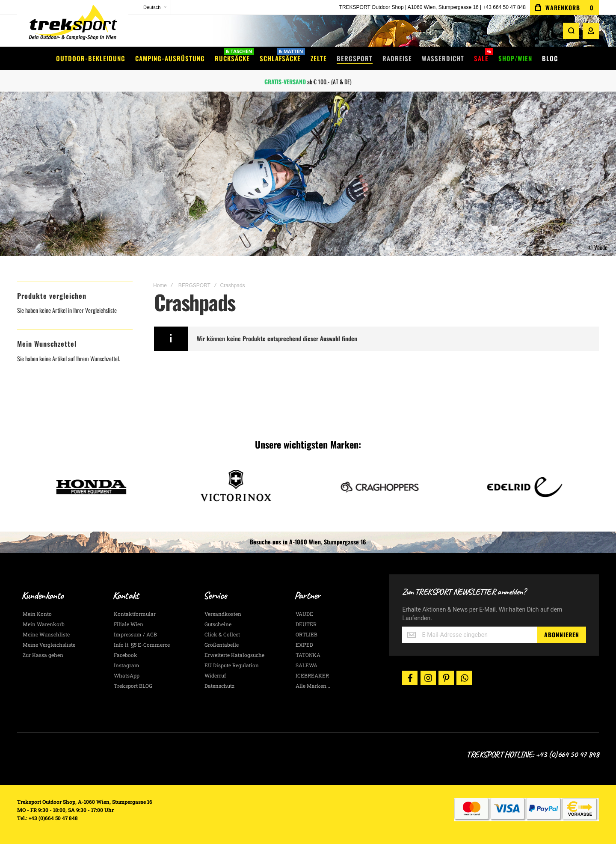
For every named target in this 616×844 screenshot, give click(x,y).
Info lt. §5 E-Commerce (142, 645)
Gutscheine (218, 624)
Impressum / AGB (135, 634)
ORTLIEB (307, 634)
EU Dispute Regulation (232, 665)
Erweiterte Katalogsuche (234, 655)
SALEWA (307, 665)
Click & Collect (222, 634)
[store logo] (73, 23)
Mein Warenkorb (44, 624)
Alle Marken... (313, 686)
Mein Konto (37, 614)
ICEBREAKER (312, 675)
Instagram (127, 665)
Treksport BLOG (133, 686)
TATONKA (308, 655)
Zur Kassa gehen (43, 655)
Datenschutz (219, 686)
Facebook (126, 655)
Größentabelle (222, 645)
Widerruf (215, 675)
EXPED (304, 645)
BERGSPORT (194, 285)
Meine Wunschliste (46, 634)
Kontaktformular (135, 614)
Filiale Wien (129, 624)
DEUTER (306, 624)
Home (160, 285)
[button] (150, 7)
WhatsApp (127, 675)
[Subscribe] (562, 635)
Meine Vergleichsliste (49, 645)
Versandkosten (223, 614)
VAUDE (304, 614)
